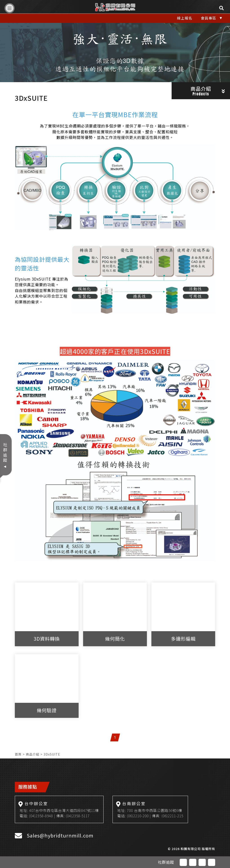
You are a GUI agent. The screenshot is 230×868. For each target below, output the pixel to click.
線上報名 (185, 18)
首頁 (18, 754)
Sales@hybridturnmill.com (60, 835)
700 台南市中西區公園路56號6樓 (155, 810)
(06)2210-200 (138, 816)
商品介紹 (33, 754)
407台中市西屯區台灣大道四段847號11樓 (64, 810)
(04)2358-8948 (41, 816)
